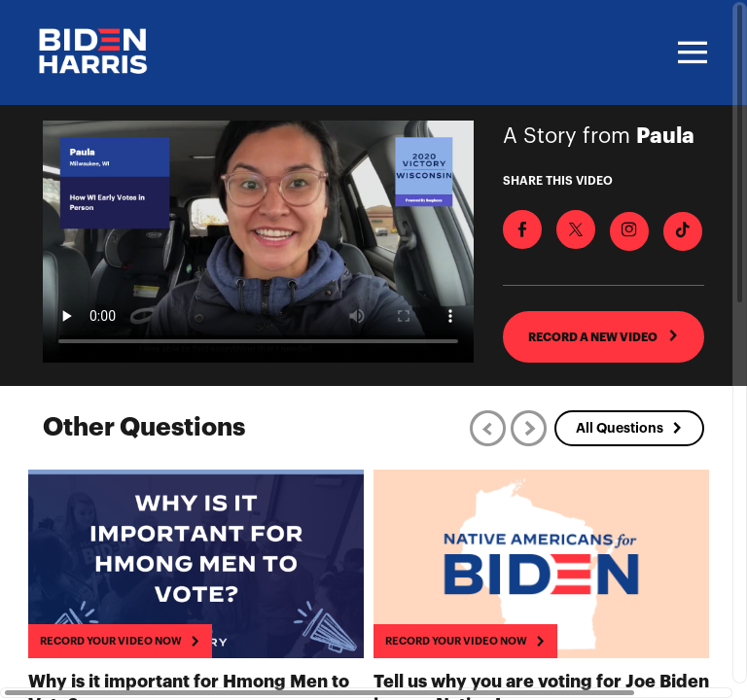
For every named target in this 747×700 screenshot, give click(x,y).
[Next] (529, 428)
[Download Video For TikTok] (683, 231)
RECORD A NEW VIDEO (604, 336)
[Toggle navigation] (690, 52)
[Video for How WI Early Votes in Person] (258, 242)
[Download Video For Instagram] (629, 231)
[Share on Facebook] (522, 229)
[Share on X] (576, 229)
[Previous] (488, 428)
